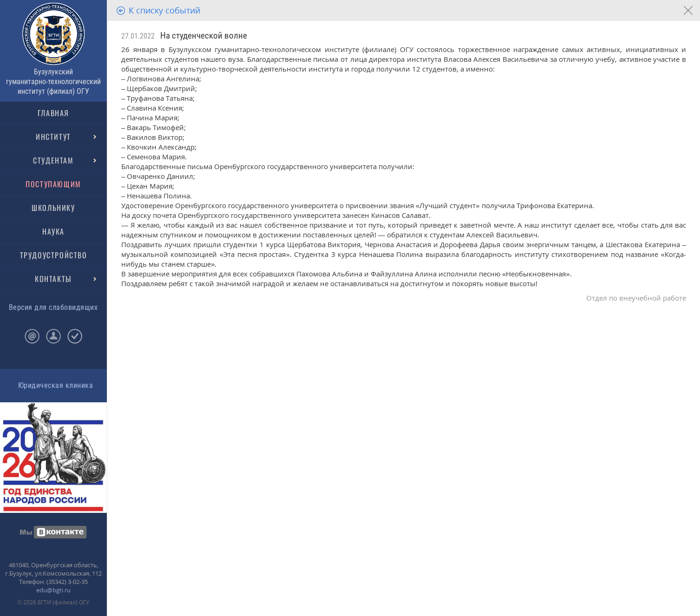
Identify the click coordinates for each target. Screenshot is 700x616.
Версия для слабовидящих (53, 307)
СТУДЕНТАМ (53, 160)
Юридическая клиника (56, 385)
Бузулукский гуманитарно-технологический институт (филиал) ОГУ (53, 82)
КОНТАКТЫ (53, 279)
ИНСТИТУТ (53, 137)
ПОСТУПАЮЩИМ (53, 184)
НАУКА (53, 231)
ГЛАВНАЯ (53, 113)
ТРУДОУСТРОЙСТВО (54, 255)
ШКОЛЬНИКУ (53, 208)
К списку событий (164, 10)
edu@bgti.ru (53, 590)
